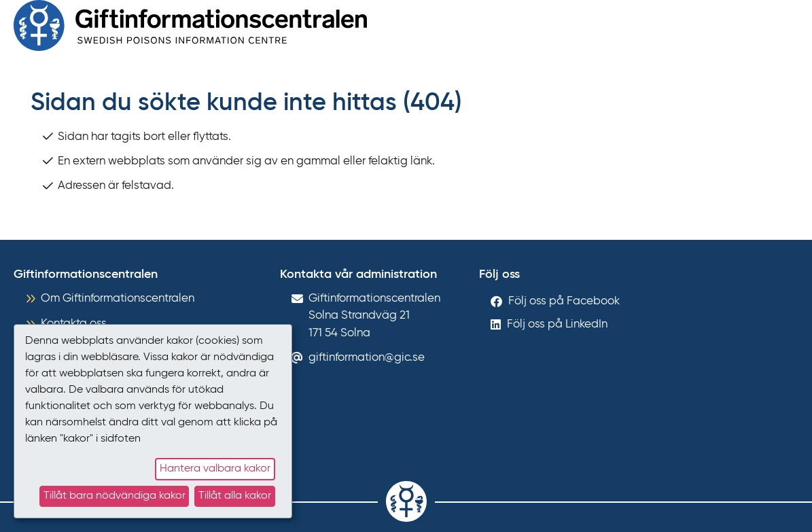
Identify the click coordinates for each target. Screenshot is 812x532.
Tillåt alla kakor (235, 496)
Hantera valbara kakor (215, 469)
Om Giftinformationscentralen (118, 299)
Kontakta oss (74, 324)
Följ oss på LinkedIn (557, 324)
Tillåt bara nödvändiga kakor (114, 496)
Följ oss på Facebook (564, 301)
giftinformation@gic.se (367, 358)
